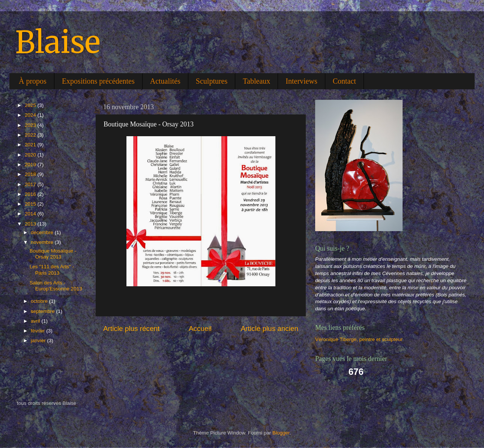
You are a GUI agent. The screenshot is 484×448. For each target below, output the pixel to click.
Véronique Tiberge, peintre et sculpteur (359, 339)
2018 (31, 174)
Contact (344, 81)
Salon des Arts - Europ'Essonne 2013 (56, 286)
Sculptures (212, 81)
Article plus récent (131, 328)
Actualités (165, 81)
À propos (33, 81)
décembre (43, 232)
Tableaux (256, 81)
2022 (31, 135)
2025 (31, 105)
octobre (40, 301)
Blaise (58, 42)
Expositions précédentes (98, 81)
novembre (43, 242)
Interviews (301, 81)
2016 (31, 194)
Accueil (200, 328)
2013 (31, 224)
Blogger (281, 433)
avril (36, 321)
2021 (31, 145)
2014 (31, 214)
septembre (44, 311)
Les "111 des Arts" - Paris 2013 (52, 270)
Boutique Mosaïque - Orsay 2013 (53, 254)
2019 (31, 165)
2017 (31, 184)
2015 (31, 204)
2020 (31, 155)
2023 (31, 125)
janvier (39, 341)
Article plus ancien (270, 328)
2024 (31, 115)
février (38, 331)
